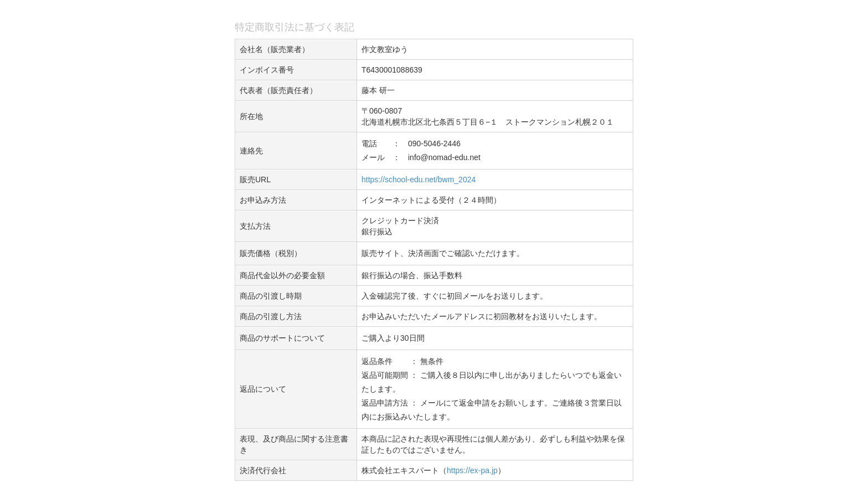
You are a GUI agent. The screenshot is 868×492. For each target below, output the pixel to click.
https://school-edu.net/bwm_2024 (418, 180)
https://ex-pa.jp (472, 470)
